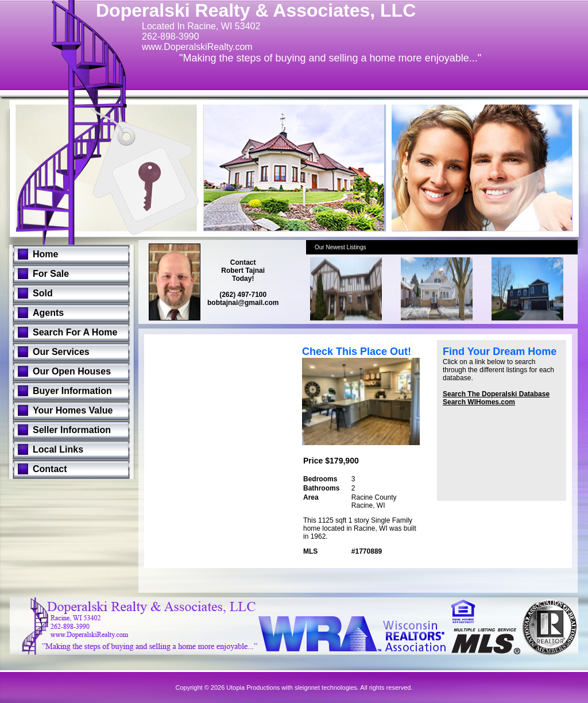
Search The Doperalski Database (496, 394)
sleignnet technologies (326, 687)
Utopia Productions (253, 687)
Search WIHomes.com (479, 402)
